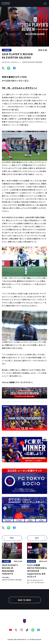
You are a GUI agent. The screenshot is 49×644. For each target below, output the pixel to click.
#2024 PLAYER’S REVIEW (32, 62)
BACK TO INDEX (25, 600)
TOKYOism (8, 4)
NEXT (37, 538)
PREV (12, 538)
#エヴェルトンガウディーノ (11, 62)
